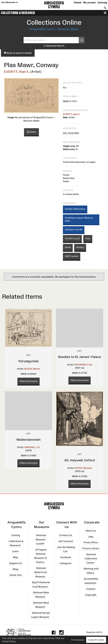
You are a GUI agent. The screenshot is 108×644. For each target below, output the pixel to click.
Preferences (78, 640)
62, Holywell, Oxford (80, 460)
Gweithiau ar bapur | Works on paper (79, 219)
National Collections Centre (91, 558)
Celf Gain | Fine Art (74, 230)
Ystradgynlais (28, 361)
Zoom (31, 132)
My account (89, 2)
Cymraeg (102, 2)
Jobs (91, 536)
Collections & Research (18, 13)
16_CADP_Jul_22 (72, 238)
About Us (91, 530)
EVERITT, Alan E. (17, 72)
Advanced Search (54, 46)
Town (88, 238)
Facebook (66, 557)
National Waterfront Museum (41, 572)
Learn (16, 551)
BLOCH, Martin (32, 369)
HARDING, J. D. (32, 447)
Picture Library (91, 548)
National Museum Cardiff (41, 539)
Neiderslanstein (28, 440)
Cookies (91, 589)
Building (80, 247)
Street (68, 247)
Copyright (91, 595)
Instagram (66, 563)
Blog (15, 557)
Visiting (16, 535)
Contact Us (66, 535)
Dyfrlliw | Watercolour (75, 209)
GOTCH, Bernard (83, 468)
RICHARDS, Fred (83, 365)
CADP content (72, 256)
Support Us (16, 563)
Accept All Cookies (96, 640)
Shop (16, 569)
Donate (78, 2)
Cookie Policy (9, 641)
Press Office (91, 542)
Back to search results (18, 53)
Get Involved (66, 541)
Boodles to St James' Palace (80, 357)
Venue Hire (16, 575)
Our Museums (10, 2)
